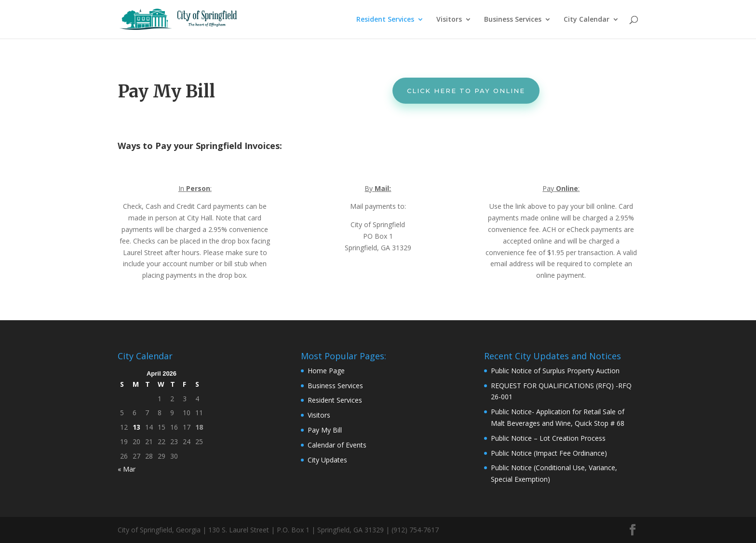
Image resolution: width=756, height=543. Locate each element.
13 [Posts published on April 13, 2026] (136, 427)
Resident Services (385, 20)
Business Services (513, 20)
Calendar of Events (337, 445)
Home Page (326, 371)
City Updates (327, 460)
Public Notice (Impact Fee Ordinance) (549, 453)
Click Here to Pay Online (466, 91)
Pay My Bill (325, 430)
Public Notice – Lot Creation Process (548, 438)
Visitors (449, 20)
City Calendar (587, 20)
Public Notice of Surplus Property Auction (555, 371)
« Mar (127, 469)
